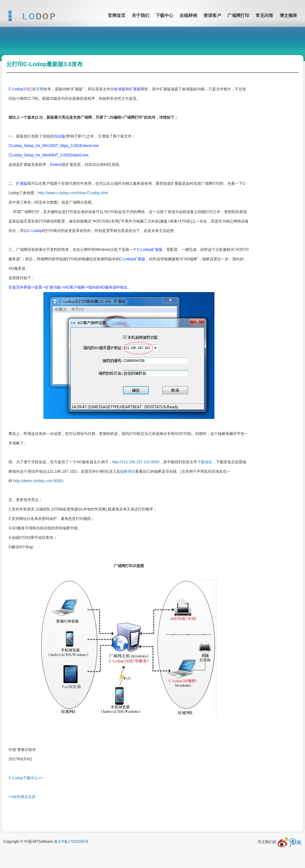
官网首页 (117, 15)
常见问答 (264, 15)
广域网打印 (238, 15)
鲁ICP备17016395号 (71, 842)
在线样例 (188, 15)
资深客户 (212, 15)
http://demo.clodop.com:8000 (38, 481)
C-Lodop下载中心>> (25, 778)
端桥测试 (128, 471)
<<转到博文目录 (22, 797)
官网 (40, 89)
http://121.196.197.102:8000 (136, 462)
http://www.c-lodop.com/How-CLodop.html (73, 193)
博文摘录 (288, 15)
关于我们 (141, 15)
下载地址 (205, 462)
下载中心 (164, 15)
